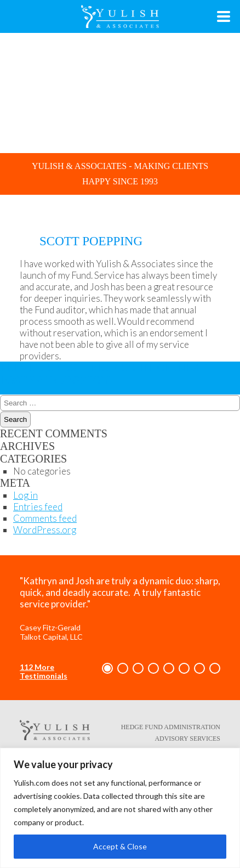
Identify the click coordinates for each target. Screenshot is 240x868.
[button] (107, 668)
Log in (25, 495)
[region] (120, 808)
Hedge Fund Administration (171, 727)
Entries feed (38, 507)
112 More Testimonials (44, 671)
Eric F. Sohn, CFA (89, 368)
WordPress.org (45, 530)
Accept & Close (120, 846)
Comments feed (45, 518)
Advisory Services (187, 739)
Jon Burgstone (103, 374)
